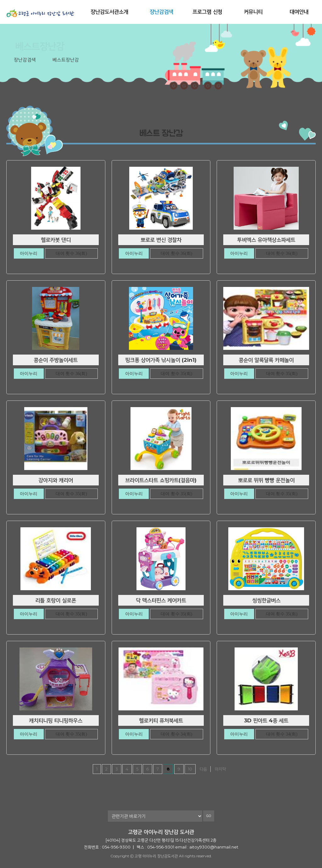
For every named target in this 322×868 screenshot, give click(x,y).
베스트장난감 (66, 60)
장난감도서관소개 (109, 12)
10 (190, 769)
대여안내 (299, 12)
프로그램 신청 (207, 12)
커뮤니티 (253, 12)
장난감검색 (161, 12)
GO (209, 816)
